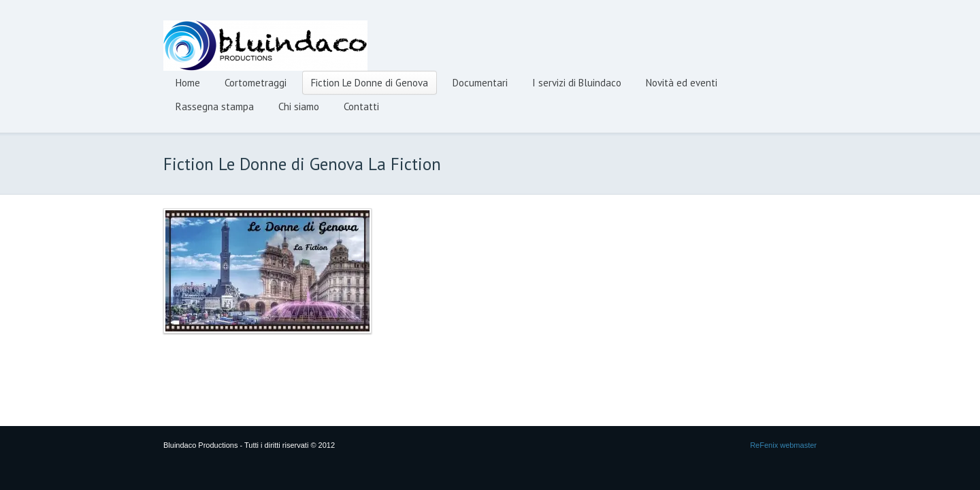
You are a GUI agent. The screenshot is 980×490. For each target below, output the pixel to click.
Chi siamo (299, 107)
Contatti (361, 107)
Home (188, 83)
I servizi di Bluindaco (577, 83)
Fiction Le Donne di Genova (370, 83)
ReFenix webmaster (783, 445)
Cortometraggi (256, 83)
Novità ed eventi (682, 83)
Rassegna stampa (215, 107)
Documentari (480, 83)
